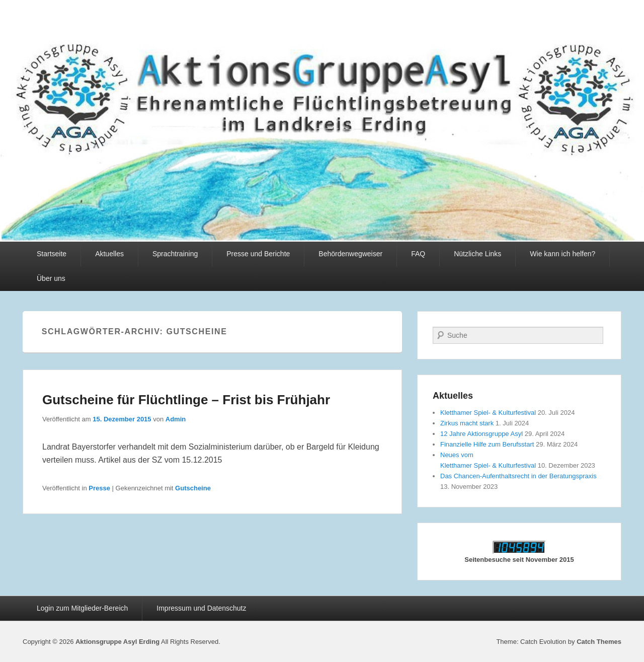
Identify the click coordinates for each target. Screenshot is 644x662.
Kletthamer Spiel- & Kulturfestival (488, 413)
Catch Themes (599, 642)
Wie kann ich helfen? (562, 254)
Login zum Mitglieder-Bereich (82, 608)
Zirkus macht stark (467, 423)
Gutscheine (193, 488)
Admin (176, 419)
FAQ (418, 254)
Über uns (51, 278)
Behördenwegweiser (350, 254)
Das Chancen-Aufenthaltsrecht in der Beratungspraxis (518, 476)
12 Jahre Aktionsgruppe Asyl (481, 434)
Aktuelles (109, 254)
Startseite (52, 254)
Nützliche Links (477, 254)
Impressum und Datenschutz (201, 608)
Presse (99, 488)
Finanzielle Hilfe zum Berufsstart (487, 444)
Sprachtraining (175, 254)
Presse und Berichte (258, 254)
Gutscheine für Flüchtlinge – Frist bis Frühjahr (186, 400)
